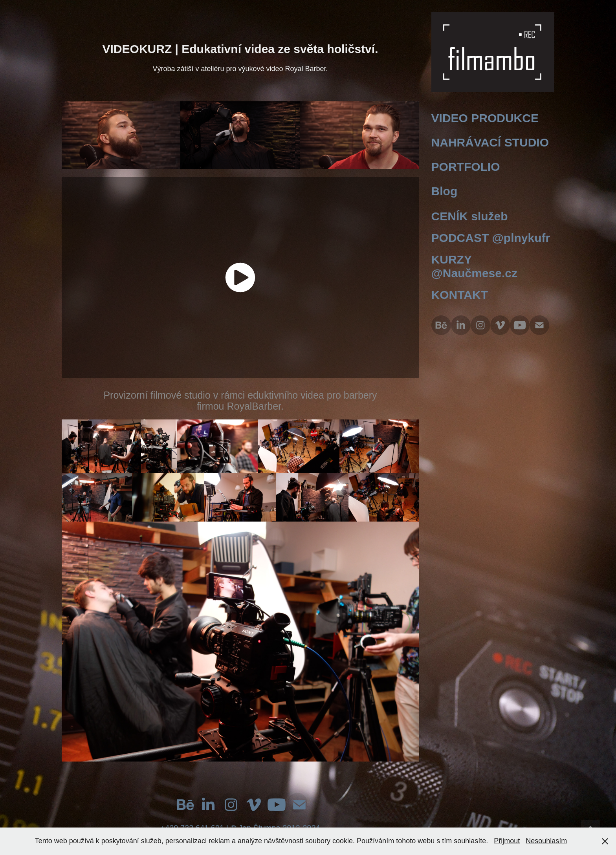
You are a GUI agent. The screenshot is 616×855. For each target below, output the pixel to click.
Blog (445, 191)
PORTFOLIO (466, 167)
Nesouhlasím (546, 841)
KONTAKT (460, 295)
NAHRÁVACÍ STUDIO (490, 142)
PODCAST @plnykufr (491, 238)
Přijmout (507, 841)
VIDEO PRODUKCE (485, 118)
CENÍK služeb (470, 216)
